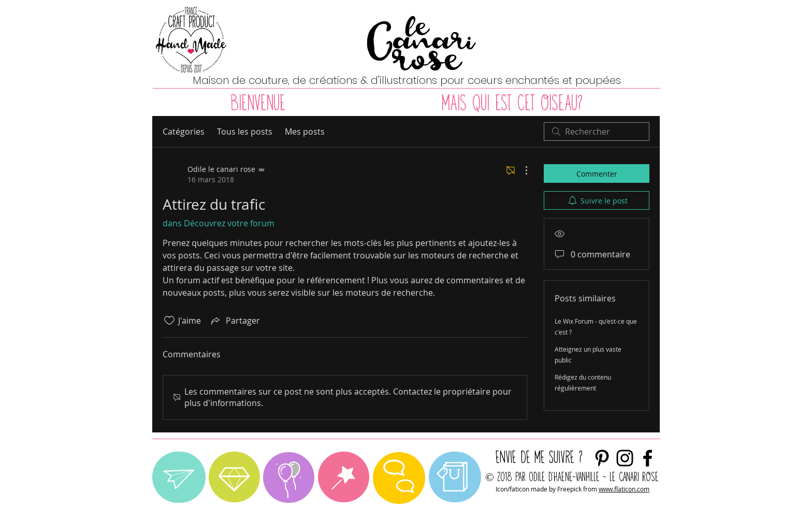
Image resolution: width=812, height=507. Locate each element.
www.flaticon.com (624, 489)
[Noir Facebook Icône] (648, 458)
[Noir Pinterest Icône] (602, 458)
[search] (597, 132)
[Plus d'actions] (521, 170)
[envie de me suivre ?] (625, 458)
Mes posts (305, 132)
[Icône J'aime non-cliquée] (169, 321)
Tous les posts (245, 132)
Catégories (184, 132)
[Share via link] (235, 321)
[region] (179, 477)
